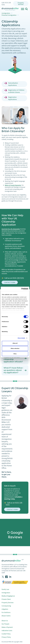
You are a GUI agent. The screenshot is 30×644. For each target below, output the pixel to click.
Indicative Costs (7, 630)
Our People (5, 624)
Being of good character (13, 185)
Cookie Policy (6, 634)
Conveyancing (6, 606)
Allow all (15, 343)
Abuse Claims (6, 616)
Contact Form (12, 509)
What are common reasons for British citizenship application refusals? (13, 358)
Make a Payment (7, 627)
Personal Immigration (9, 15)
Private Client (6, 599)
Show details (21, 338)
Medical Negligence (8, 596)
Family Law (5, 589)
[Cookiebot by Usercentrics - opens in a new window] (21, 289)
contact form (10, 282)
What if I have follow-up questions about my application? (13, 370)
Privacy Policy (6, 637)
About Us (5, 621)
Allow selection (15, 348)
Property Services (21, 3)
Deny (15, 354)
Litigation (5, 609)
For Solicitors (6, 612)
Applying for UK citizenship (11, 229)
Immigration (6, 13)
